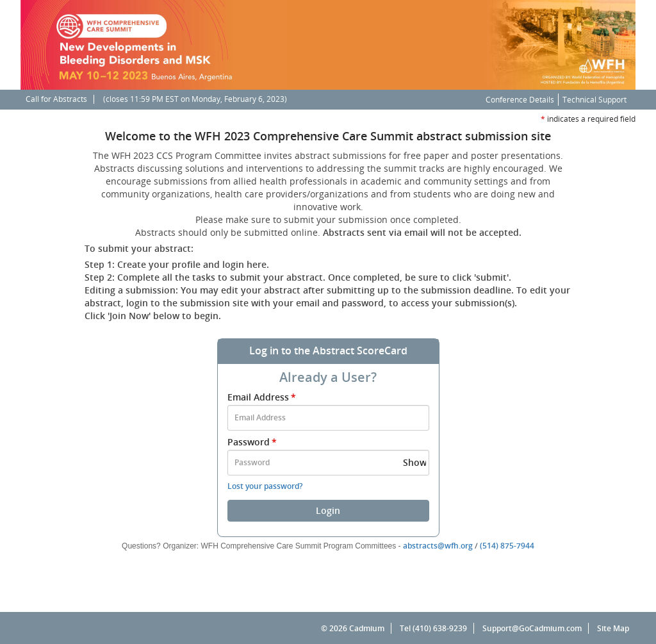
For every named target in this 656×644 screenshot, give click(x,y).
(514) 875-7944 (507, 546)
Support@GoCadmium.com (536, 628)
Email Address (263, 397)
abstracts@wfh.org (438, 546)
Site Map (613, 628)
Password (253, 442)
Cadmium (367, 628)
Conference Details (520, 100)
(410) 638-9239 (440, 628)
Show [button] (415, 462)
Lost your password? (265, 486)
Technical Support (594, 100)
